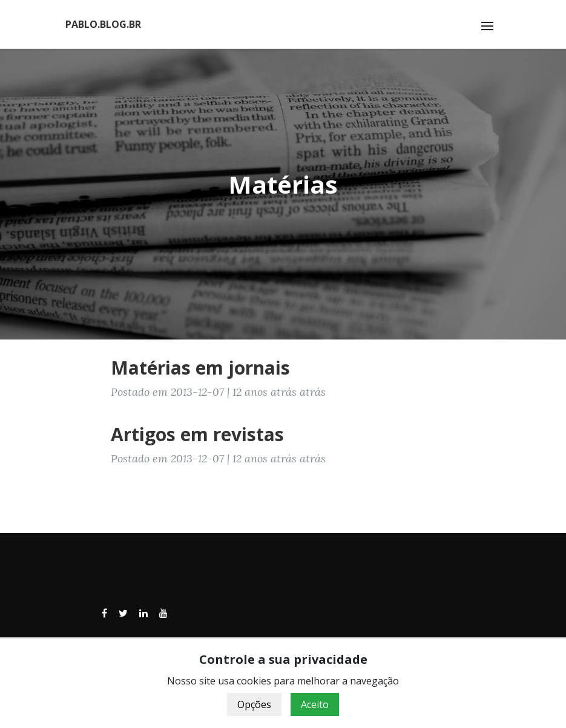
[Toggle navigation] (487, 26)
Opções (254, 704)
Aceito (315, 704)
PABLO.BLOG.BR (103, 24)
